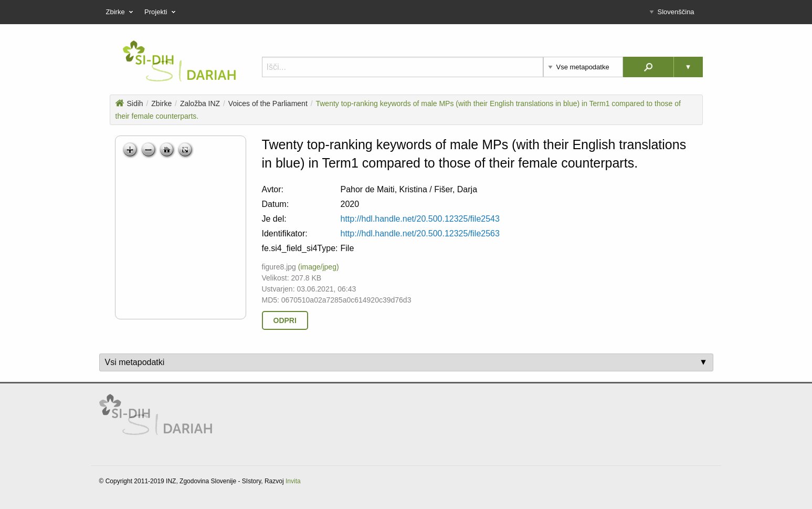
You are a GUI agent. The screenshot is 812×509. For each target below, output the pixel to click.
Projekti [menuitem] (161, 12)
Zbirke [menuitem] (121, 12)
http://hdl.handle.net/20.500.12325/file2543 (420, 219)
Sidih (129, 103)
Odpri (285, 320)
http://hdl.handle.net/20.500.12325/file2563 (420, 233)
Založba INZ (200, 103)
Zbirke (161, 103)
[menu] (406, 12)
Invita (293, 481)
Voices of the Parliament (268, 103)
